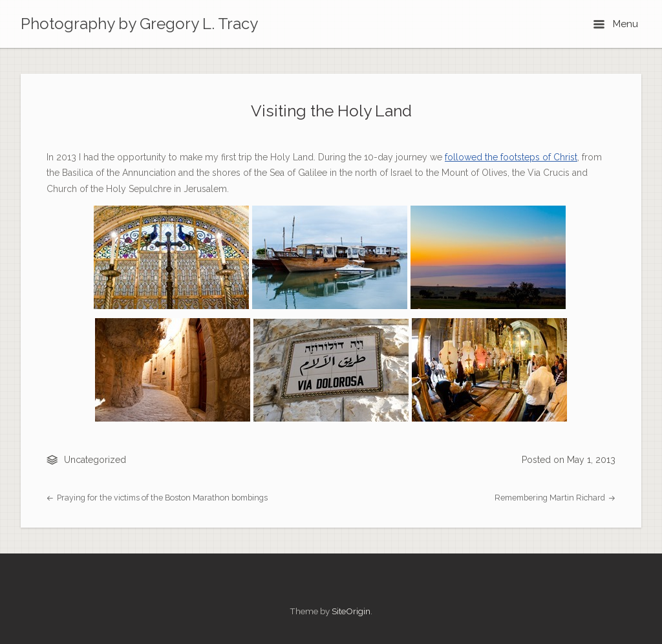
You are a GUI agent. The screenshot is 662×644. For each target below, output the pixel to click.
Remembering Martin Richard (555, 498)
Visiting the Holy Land (331, 111)
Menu (616, 24)
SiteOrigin (351, 611)
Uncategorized (95, 460)
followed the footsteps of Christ (511, 157)
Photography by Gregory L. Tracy (139, 24)
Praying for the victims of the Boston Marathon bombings (157, 498)
